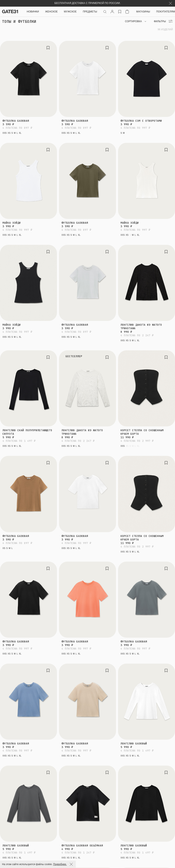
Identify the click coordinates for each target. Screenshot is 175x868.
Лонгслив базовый (134, 744)
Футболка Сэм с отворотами (141, 121)
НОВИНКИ (33, 12)
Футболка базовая (16, 121)
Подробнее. (60, 864)
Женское (51, 12)
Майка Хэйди (12, 223)
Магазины (143, 12)
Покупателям (165, 12)
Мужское (70, 12)
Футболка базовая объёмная (82, 846)
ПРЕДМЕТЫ (90, 12)
